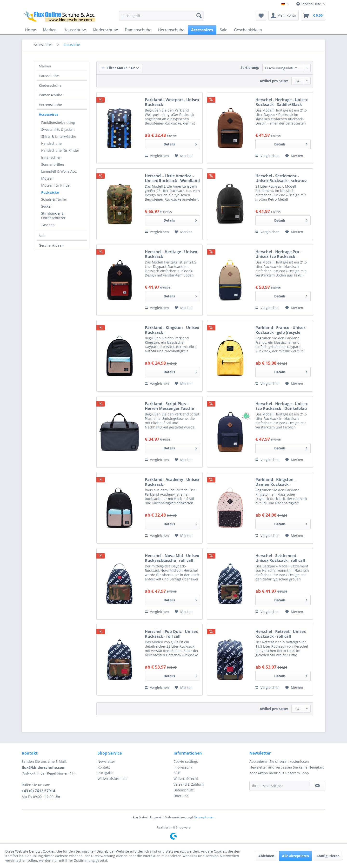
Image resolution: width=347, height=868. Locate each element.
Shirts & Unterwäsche (59, 136)
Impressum (183, 767)
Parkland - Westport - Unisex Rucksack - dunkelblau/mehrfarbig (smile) (172, 102)
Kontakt (104, 767)
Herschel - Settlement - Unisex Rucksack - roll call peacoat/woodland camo (280, 558)
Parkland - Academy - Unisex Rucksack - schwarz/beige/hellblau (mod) (172, 482)
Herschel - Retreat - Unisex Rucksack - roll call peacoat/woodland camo (281, 634)
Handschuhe (51, 143)
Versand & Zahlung (189, 784)
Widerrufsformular (113, 779)
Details (180, 143)
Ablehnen (266, 856)
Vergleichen (157, 156)
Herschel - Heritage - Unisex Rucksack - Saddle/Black (282, 102)
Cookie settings (186, 761)
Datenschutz (184, 790)
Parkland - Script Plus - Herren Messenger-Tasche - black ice (170, 406)
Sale (42, 236)
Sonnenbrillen (53, 164)
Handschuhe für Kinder (60, 150)
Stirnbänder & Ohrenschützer (53, 216)
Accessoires (48, 114)
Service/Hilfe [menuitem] (309, 4)
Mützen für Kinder (56, 185)
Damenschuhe (50, 95)
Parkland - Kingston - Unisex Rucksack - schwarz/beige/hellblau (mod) (172, 330)
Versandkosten (204, 817)
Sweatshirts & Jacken (58, 129)
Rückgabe (105, 773)
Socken (47, 206)
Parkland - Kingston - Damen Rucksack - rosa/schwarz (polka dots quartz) (280, 482)
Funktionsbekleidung (58, 122)
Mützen (47, 178)
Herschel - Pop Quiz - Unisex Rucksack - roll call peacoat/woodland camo (171, 634)
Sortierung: (250, 68)
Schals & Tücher (54, 199)
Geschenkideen (51, 245)
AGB (177, 773)
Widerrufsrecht (186, 779)
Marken (45, 66)
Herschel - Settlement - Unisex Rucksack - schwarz (281, 178)
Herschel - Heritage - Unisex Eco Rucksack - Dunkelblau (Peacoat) (282, 406)
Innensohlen (51, 157)
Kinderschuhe (50, 85)
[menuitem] (162, 16)
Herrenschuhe (50, 105)
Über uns (181, 796)
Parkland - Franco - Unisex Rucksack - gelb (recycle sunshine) (280, 330)
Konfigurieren (328, 856)
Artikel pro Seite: (274, 81)
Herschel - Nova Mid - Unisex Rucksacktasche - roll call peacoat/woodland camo (172, 558)
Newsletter (106, 761)
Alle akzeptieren (295, 856)
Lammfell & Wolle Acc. (59, 171)
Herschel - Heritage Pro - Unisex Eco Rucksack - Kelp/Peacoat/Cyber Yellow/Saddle (278, 254)
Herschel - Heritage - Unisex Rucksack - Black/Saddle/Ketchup (171, 254)
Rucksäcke (50, 192)
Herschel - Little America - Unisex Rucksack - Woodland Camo (172, 178)
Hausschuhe (49, 76)
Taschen (48, 225)
